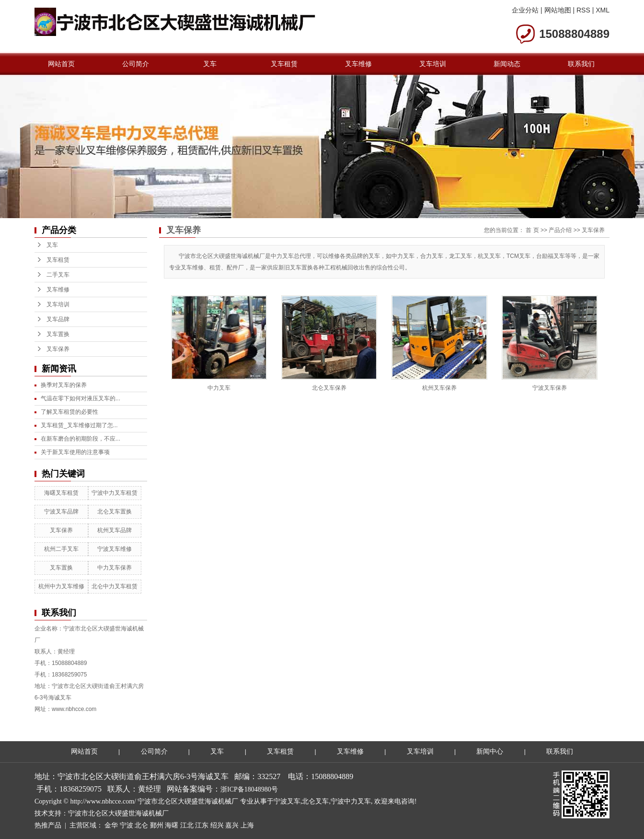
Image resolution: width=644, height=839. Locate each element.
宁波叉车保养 (550, 388)
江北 (187, 825)
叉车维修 (358, 64)
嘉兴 (232, 825)
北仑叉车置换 (115, 512)
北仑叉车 (315, 801)
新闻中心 (490, 752)
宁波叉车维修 (115, 549)
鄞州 (157, 825)
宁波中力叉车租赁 (115, 493)
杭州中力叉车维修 (61, 586)
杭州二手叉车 (61, 549)
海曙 (172, 825)
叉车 (210, 64)
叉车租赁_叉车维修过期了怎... (79, 425)
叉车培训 (433, 64)
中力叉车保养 (115, 568)
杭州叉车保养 (439, 388)
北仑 (141, 825)
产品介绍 (560, 230)
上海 (247, 825)
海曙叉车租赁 (61, 493)
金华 (111, 825)
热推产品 (48, 825)
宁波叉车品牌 (61, 512)
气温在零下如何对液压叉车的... (80, 398)
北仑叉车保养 (329, 388)
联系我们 (581, 64)
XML (603, 10)
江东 (202, 825)
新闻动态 (507, 64)
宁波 (126, 825)
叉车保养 (58, 349)
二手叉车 (58, 275)
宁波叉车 (287, 801)
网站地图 (558, 10)
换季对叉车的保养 (64, 385)
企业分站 (525, 10)
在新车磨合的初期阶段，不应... (80, 439)
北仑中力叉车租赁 (115, 586)
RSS (583, 10)
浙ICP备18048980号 (249, 789)
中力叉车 (219, 388)
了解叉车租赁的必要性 (69, 412)
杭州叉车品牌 (115, 530)
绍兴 (217, 825)
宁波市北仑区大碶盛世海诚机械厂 (118, 813)
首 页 (532, 230)
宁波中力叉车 (351, 801)
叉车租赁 (284, 64)
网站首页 (61, 64)
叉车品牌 (58, 319)
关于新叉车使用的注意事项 (75, 452)
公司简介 (136, 64)
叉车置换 (58, 334)
